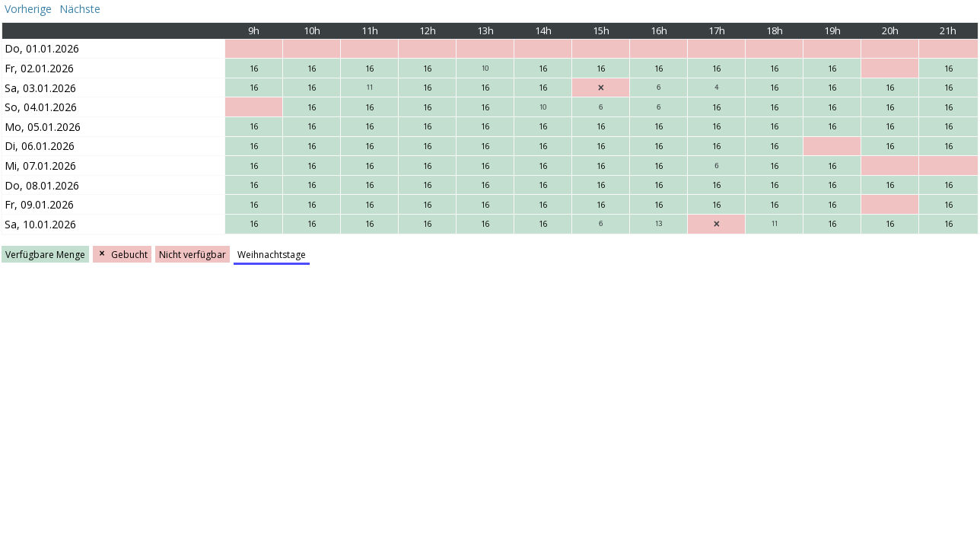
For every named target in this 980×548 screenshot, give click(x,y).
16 (254, 68)
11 (370, 88)
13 (659, 224)
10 (485, 68)
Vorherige (27, 9)
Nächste (81, 9)
